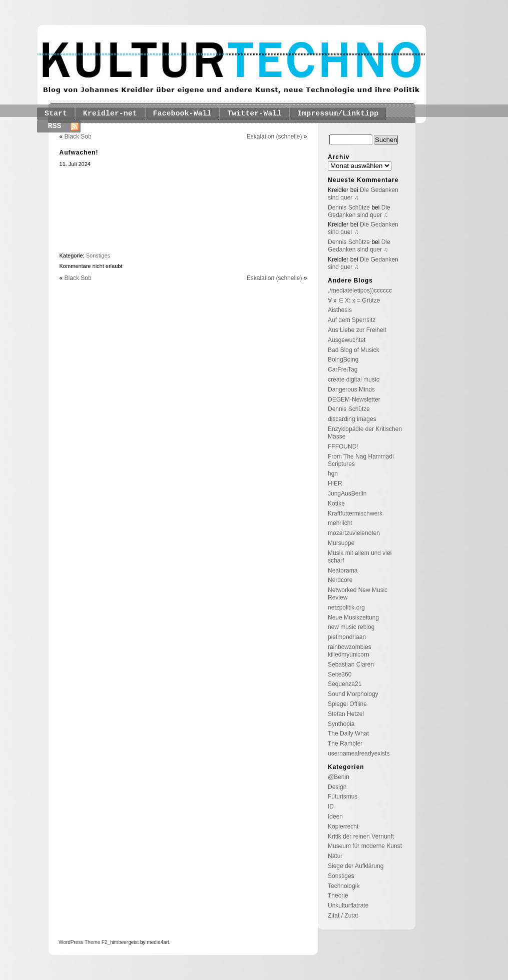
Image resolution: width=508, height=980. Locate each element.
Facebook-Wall (182, 114)
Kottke (336, 503)
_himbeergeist (123, 942)
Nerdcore (340, 580)
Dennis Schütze (349, 207)
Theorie (338, 895)
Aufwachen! (79, 152)
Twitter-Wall (254, 114)
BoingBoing (343, 359)
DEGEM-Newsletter (354, 399)
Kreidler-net (110, 114)
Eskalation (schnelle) (275, 136)
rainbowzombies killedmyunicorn (350, 651)
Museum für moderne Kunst (365, 846)
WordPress (71, 942)
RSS (55, 126)
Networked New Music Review (358, 594)
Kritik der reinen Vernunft (361, 836)
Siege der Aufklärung (356, 866)
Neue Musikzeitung (353, 617)
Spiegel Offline (347, 704)
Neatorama (343, 570)
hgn (333, 473)
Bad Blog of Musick (354, 350)
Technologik (344, 886)
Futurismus (343, 796)
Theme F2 (95, 942)
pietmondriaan (347, 637)
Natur (335, 856)
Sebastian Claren (351, 664)
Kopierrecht (343, 826)
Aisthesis (340, 310)
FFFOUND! (343, 446)
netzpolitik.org (346, 607)
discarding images (352, 419)
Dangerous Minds (351, 389)
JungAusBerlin (347, 493)
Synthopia (341, 724)
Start (56, 114)
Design (337, 787)
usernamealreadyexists (359, 753)
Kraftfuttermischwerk (355, 513)
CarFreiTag (343, 369)
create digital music (354, 379)
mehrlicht (340, 523)
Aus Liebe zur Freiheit (357, 330)
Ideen (335, 816)
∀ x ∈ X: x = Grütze (354, 300)
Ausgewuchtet (347, 340)
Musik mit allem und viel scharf (360, 557)
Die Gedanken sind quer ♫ (359, 211)
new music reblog (351, 627)
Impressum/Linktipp (338, 114)
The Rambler (345, 743)
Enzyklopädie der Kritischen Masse (365, 433)
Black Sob (78, 136)
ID (331, 806)
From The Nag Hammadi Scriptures (361, 460)
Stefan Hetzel (346, 714)
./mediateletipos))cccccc (360, 290)
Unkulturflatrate (348, 905)
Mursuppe (341, 543)
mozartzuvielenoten (354, 533)
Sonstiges (98, 255)
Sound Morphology (353, 694)
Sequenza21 (345, 684)
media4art (158, 942)
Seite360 (340, 674)
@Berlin (339, 777)
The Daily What (348, 733)
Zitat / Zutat (343, 915)
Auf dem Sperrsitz (352, 320)
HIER (335, 483)
